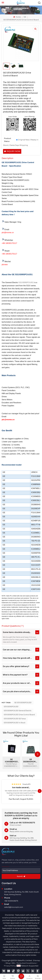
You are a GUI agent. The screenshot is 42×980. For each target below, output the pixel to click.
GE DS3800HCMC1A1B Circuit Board (31, 761)
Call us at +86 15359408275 (22, 823)
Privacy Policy (10, 966)
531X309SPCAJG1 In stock (15, 723)
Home (17, 17)
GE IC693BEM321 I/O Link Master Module (11, 761)
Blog (8, 963)
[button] (38, 754)
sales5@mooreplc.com (14, 907)
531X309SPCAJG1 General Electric (18, 711)
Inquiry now (12, 151)
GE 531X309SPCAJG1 (23, 703)
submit (21, 876)
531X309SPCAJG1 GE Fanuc (15, 719)
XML (13, 963)
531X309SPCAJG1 (26, 282)
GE (25, 17)
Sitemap (36, 960)
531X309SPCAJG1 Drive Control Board (19, 715)
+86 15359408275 (11, 901)
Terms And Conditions (26, 963)
